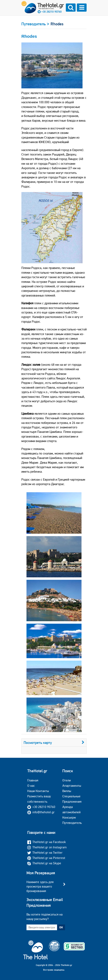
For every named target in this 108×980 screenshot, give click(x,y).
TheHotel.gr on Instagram (47, 847)
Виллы (67, 791)
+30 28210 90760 (51, 12)
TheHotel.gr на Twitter (45, 853)
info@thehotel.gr (41, 812)
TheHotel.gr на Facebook (47, 842)
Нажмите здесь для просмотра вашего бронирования (40, 887)
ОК (61, 927)
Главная (33, 780)
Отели (67, 780)
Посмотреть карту (54, 743)
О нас (31, 786)
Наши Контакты (38, 791)
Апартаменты (72, 786)
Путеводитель (72, 823)
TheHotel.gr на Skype (44, 863)
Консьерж (69, 817)
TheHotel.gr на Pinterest (46, 858)
